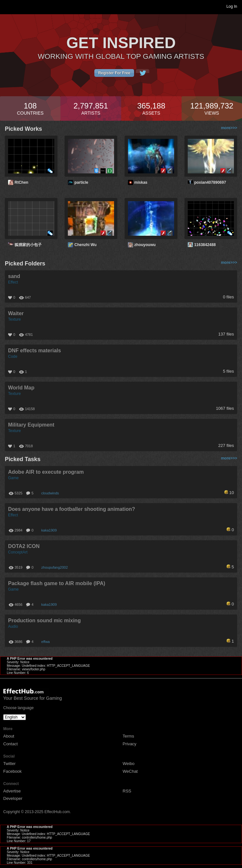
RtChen (21, 182)
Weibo (129, 764)
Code (13, 356)
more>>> (229, 128)
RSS (127, 791)
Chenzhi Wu (85, 245)
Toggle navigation (8, 6)
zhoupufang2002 (55, 567)
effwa (46, 642)
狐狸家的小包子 (28, 245)
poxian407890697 (210, 182)
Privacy (130, 744)
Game (13, 478)
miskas (141, 182)
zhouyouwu (145, 245)
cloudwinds (50, 493)
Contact (11, 744)
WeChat (130, 771)
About (9, 736)
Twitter (9, 764)
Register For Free (114, 73)
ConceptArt (18, 552)
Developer (13, 798)
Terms (128, 736)
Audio (13, 626)
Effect (13, 282)
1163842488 (205, 245)
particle (81, 182)
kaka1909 (49, 530)
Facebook (12, 771)
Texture (14, 319)
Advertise (12, 791)
